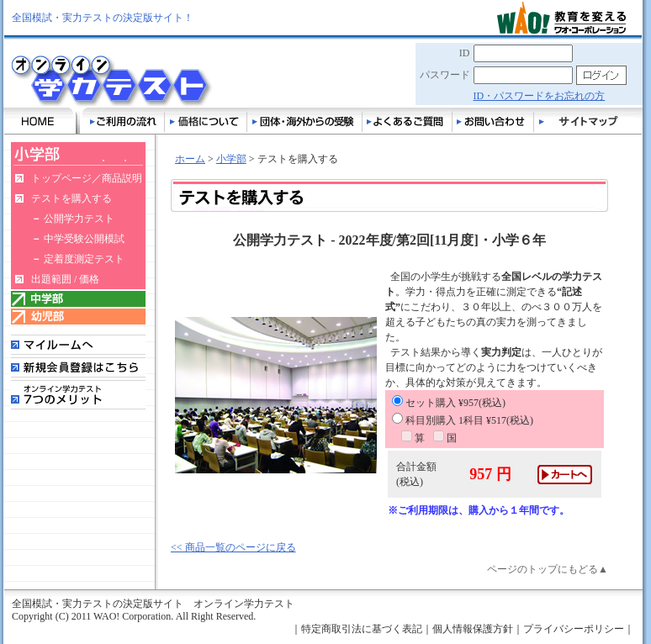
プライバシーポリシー (574, 629)
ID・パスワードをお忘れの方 (540, 96)
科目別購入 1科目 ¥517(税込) (463, 420)
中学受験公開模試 (84, 239)
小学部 (231, 159)
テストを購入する (71, 198)
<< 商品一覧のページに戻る (233, 547)
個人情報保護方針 (473, 629)
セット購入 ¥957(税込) (449, 403)
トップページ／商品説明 (87, 178)
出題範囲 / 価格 (65, 279)
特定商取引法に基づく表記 (362, 629)
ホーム (190, 159)
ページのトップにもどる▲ (548, 569)
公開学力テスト (79, 219)
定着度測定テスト (84, 259)
